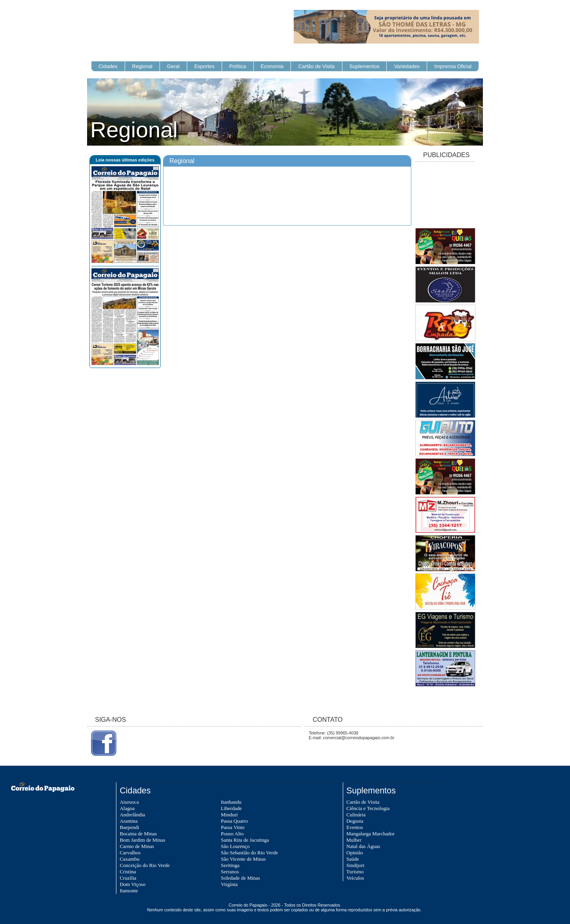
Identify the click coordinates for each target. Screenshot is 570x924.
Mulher (354, 840)
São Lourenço (235, 846)
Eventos (355, 827)
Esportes (204, 66)
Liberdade (231, 808)
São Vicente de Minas (243, 859)
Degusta (355, 821)
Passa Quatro (234, 821)
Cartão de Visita (316, 66)
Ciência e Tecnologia (368, 808)
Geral (173, 66)
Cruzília (128, 878)
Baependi (129, 827)
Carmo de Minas (137, 846)
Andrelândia (132, 815)
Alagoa (127, 808)
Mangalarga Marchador (370, 834)
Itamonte (129, 891)
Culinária (356, 815)
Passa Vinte (233, 827)
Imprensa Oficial (453, 66)
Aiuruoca (129, 802)
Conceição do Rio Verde (144, 865)
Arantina (128, 821)
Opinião (355, 853)
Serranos (230, 872)
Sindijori (355, 865)
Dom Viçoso (132, 884)
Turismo (355, 872)
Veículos (355, 878)
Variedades (407, 66)
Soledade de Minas (240, 878)
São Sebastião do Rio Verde (249, 853)
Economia (272, 66)
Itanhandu (231, 802)
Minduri (229, 815)
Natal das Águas (363, 846)
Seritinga (230, 865)
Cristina (128, 872)
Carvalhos (130, 853)
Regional (142, 66)
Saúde (353, 859)
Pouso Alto (232, 834)
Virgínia (229, 884)
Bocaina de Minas (138, 834)
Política (238, 66)
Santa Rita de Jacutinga (245, 840)
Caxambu (129, 859)
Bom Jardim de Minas (142, 840)
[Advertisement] (445, 195)
